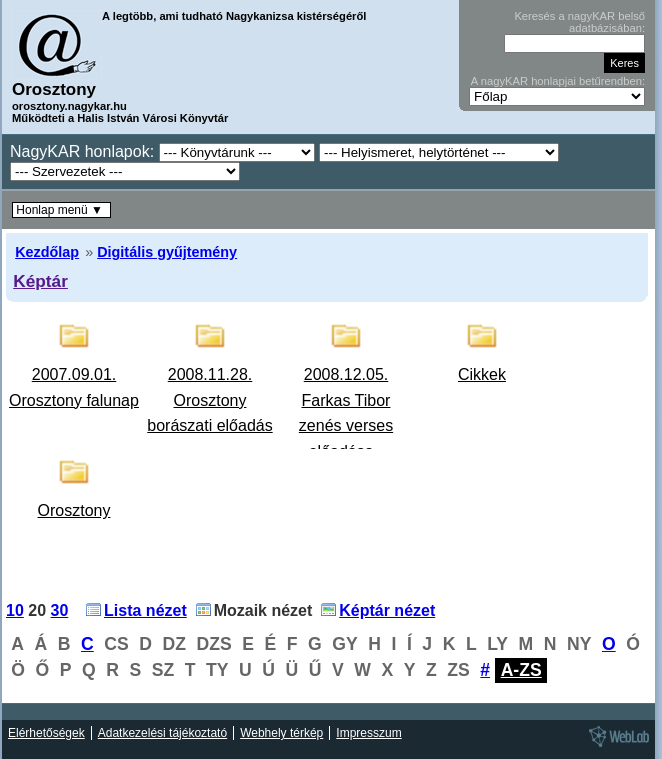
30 (60, 610)
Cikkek (482, 374)
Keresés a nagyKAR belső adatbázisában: (579, 22)
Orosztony (74, 510)
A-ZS (521, 670)
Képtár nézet (387, 610)
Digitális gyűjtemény (167, 252)
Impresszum (368, 733)
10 (15, 610)
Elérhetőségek (46, 733)
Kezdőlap (47, 252)
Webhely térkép (281, 733)
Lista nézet (145, 610)
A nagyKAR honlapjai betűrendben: (558, 81)
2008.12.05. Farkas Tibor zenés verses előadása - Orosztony (346, 425)
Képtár (40, 281)
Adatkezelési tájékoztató (162, 733)
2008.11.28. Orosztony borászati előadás (209, 400)
